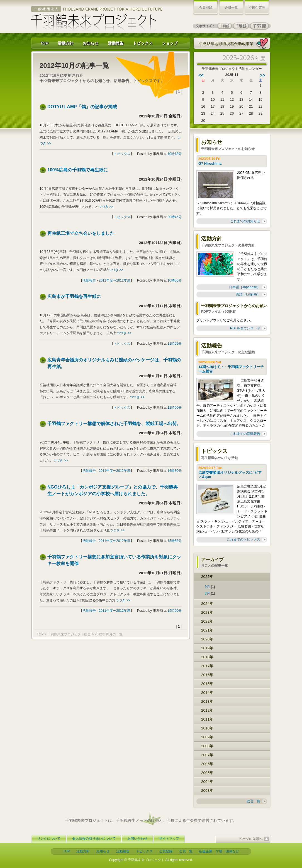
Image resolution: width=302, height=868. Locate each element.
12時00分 (175, 408)
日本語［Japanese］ (245, 287)
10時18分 (175, 154)
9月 (207, 587)
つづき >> (106, 207)
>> (263, 75)
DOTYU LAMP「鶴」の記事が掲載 (82, 107)
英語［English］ (248, 294)
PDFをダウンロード (245, 328)
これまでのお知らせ (245, 221)
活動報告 (116, 43)
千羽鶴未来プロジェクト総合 (69, 634)
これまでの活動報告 (245, 434)
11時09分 (175, 344)
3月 (207, 593)
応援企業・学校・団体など (219, 851)
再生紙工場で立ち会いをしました (81, 233)
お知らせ (91, 43)
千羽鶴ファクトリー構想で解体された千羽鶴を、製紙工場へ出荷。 (114, 424)
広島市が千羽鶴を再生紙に (74, 296)
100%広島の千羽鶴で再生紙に (78, 170)
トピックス (143, 43)
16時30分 (175, 471)
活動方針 (65, 43)
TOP (44, 43)
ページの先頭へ (251, 839)
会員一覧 (231, 8)
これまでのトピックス (243, 539)
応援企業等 (257, 8)
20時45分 (175, 217)
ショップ (170, 43)
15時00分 (175, 611)
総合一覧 (254, 801)
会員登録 (206, 8)
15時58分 (175, 541)
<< (201, 75)
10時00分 (175, 280)
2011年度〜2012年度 (115, 280)
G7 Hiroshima (210, 163)
